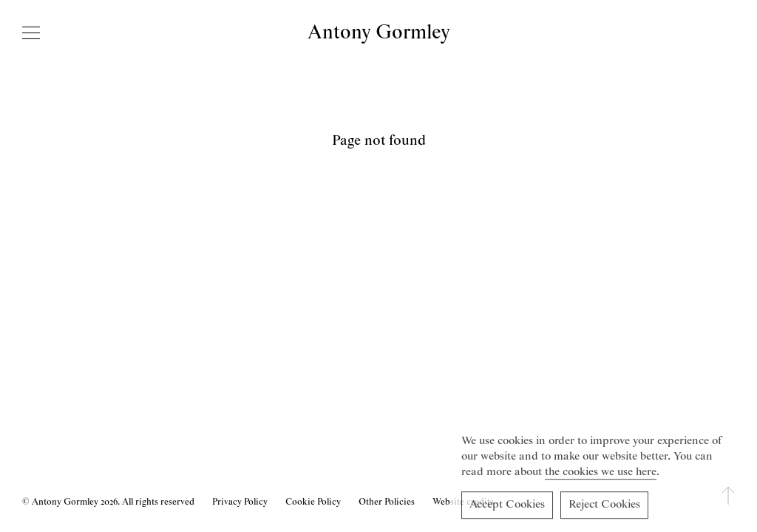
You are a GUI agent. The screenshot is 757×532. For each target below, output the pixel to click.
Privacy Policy (240, 502)
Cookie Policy (313, 502)
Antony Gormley (379, 33)
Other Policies (387, 502)
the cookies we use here (601, 474)
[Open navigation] (31, 33)
